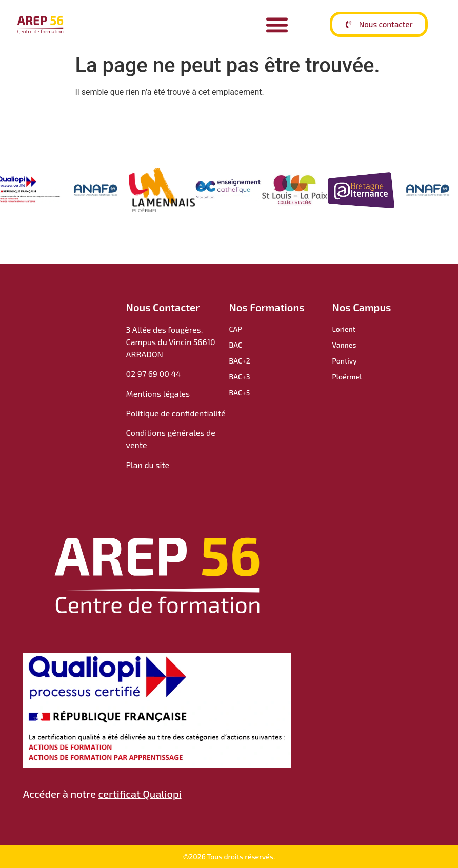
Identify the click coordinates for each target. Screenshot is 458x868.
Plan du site (148, 465)
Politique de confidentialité (177, 413)
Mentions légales (158, 393)
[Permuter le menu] (277, 25)
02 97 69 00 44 (154, 374)
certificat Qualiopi (140, 794)
